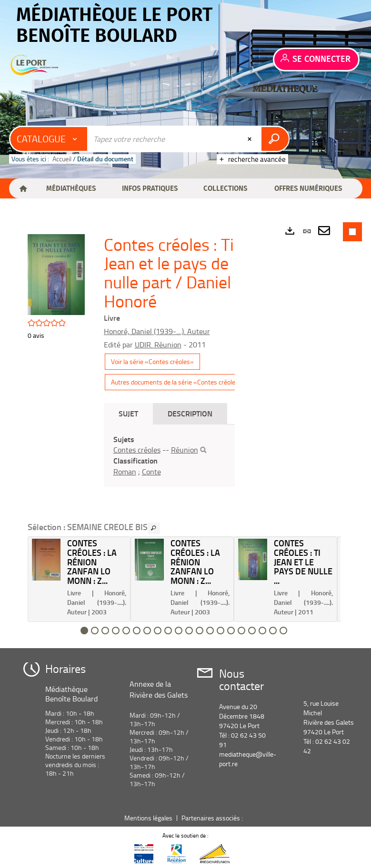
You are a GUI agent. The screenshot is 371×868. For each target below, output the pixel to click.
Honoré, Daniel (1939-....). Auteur (157, 331)
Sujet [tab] (128, 413)
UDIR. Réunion (158, 345)
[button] (71, 188)
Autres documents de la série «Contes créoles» (177, 382)
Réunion (185, 450)
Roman (125, 472)
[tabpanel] (169, 456)
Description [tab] (190, 413)
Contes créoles (137, 450)
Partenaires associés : (213, 818)
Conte (151, 472)
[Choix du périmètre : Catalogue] (49, 139)
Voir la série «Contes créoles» (152, 361)
